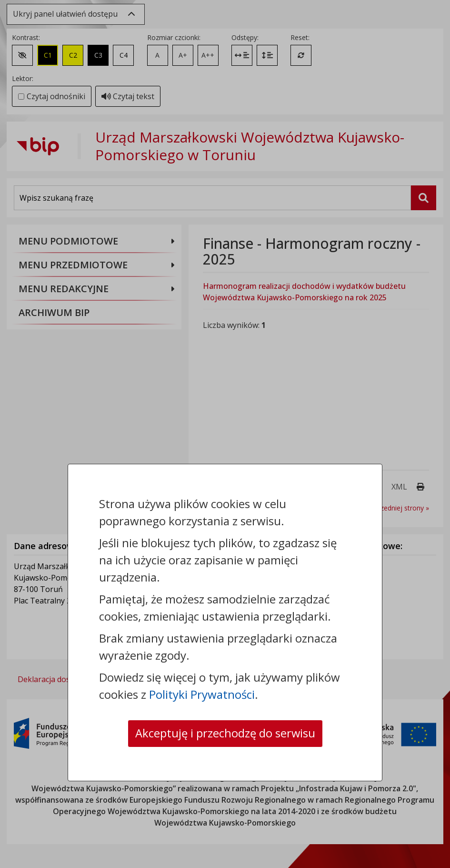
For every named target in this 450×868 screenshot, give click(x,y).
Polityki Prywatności (202, 694)
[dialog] (225, 434)
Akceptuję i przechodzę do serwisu (225, 733)
